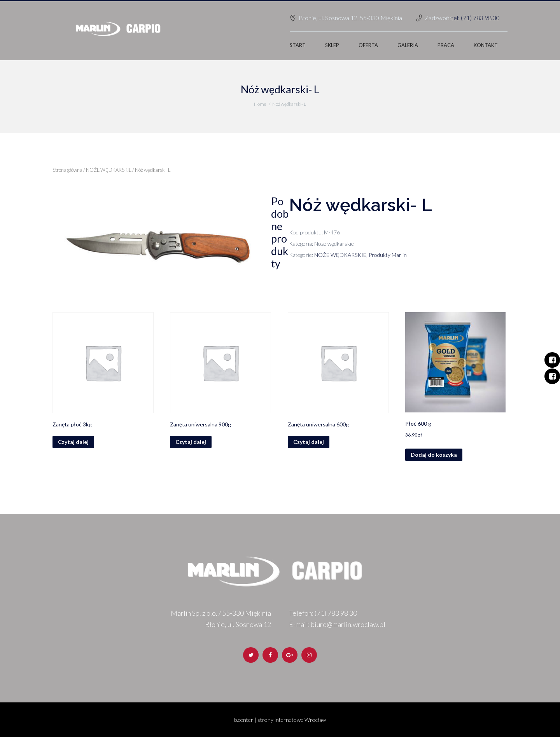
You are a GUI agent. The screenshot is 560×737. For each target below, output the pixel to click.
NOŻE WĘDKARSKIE (109, 170)
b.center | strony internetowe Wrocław (280, 720)
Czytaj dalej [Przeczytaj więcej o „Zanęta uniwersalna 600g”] (309, 442)
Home (260, 104)
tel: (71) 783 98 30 (475, 18)
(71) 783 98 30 (336, 613)
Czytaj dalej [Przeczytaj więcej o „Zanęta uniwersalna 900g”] (191, 442)
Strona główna (67, 170)
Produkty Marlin (388, 255)
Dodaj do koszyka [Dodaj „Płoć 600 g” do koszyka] (434, 455)
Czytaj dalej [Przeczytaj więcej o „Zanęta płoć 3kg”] (73, 442)
